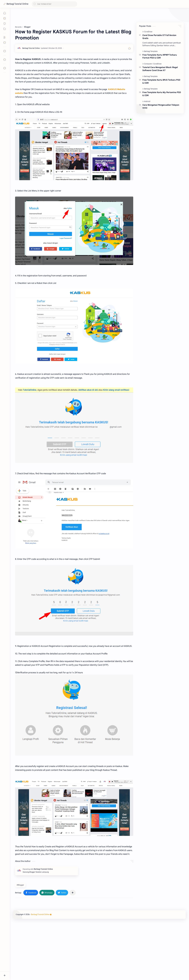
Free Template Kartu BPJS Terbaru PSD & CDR (161, 81)
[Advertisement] (74, 35)
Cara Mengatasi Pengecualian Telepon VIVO (161, 106)
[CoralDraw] (148, 32)
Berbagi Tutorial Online (17, 4)
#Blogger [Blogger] (20, 922)
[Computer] (149, 64)
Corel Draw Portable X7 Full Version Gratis (159, 37)
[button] (31, 929)
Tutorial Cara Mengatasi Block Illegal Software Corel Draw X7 (160, 69)
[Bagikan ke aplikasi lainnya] (73, 929)
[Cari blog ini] (54, 4)
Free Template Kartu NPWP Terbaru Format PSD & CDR (160, 56)
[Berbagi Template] (151, 51)
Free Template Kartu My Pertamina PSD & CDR (162, 94)
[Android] (147, 101)
